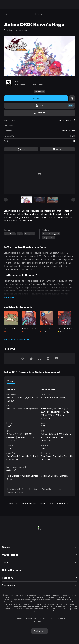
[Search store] (7, 14)
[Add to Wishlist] (40, 113)
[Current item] (26, 200)
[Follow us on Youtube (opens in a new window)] (56, 359)
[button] (40, 297)
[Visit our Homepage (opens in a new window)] (31, 359)
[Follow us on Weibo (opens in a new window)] (23, 359)
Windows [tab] (11, 381)
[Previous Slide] (6, 200)
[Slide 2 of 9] (39, 200)
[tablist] (40, 381)
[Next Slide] (73, 200)
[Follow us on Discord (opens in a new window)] (48, 359)
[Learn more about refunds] (74, 120)
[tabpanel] (40, 422)
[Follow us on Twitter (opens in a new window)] (39, 359)
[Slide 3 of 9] (53, 200)
